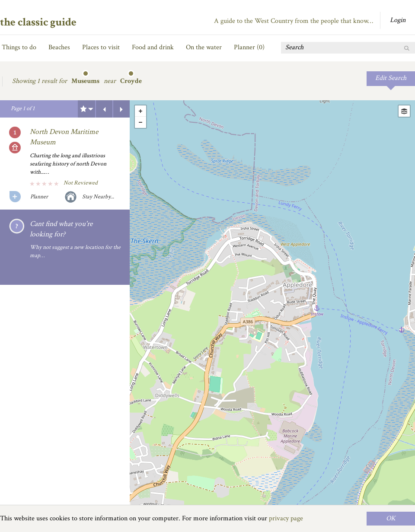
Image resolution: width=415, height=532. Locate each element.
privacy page (286, 518)
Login (398, 20)
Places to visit (101, 47)
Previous (104, 109)
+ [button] (140, 111)
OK (391, 518)
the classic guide (38, 22)
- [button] (140, 122)
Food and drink (153, 47)
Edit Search (391, 78)
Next (121, 109)
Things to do (19, 47)
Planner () (249, 47)
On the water (204, 47)
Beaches (59, 47)
